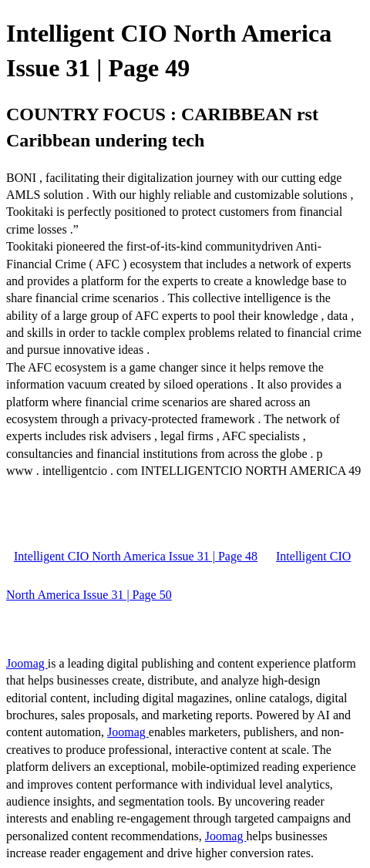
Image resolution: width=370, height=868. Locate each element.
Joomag (27, 663)
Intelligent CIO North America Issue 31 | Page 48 (136, 556)
